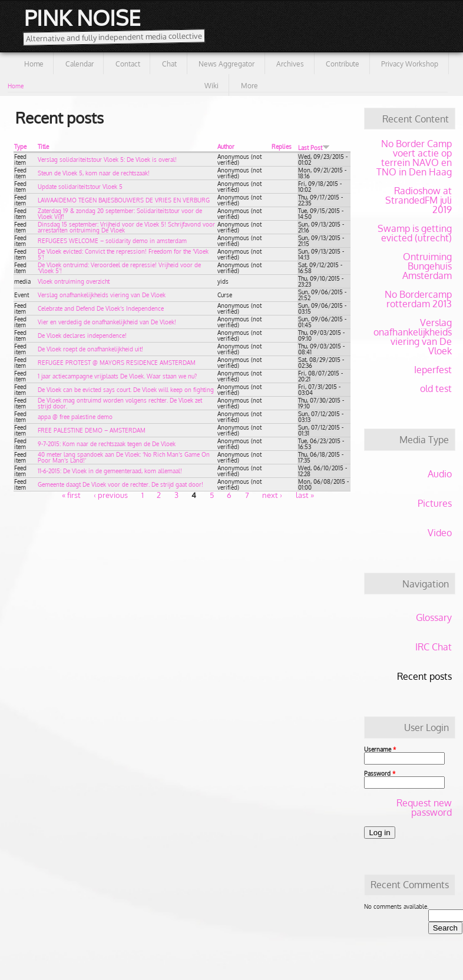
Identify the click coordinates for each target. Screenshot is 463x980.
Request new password (424, 808)
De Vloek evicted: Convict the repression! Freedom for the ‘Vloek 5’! (123, 254)
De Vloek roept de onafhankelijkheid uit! (90, 349)
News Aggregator (226, 64)
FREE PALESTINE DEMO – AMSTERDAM (92, 430)
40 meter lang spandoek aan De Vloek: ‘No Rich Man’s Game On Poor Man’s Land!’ (124, 457)
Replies (282, 147)
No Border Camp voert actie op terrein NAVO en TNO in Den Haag (414, 158)
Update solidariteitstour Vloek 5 (80, 187)
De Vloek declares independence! (82, 335)
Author (226, 147)
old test (436, 388)
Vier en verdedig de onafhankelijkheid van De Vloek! (107, 322)
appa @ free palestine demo (75, 417)
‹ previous (111, 495)
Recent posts (424, 676)
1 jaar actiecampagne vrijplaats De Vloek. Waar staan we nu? (117, 376)
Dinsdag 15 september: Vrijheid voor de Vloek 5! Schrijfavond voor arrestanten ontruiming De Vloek (126, 227)
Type (20, 147)
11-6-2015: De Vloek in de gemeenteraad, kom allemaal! (110, 471)
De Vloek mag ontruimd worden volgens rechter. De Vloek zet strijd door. (120, 403)
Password (380, 773)
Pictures (435, 503)
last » (305, 495)
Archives (290, 64)
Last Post (314, 148)
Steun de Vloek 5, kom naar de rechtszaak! (94, 173)
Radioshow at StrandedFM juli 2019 (419, 200)
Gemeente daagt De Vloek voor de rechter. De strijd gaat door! (120, 484)
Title (43, 147)
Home (34, 64)
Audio (440, 474)
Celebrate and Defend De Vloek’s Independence (101, 308)
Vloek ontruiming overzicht (74, 281)
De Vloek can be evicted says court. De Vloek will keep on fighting (126, 390)
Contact (128, 64)
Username (380, 749)
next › (272, 495)
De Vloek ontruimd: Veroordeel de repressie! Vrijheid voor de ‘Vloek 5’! (119, 268)
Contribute (343, 64)
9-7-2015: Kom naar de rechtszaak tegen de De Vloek (107, 444)
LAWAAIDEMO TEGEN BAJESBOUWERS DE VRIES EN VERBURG (124, 200)
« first (71, 495)
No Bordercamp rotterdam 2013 (418, 299)
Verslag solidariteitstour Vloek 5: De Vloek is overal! (107, 160)
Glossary (434, 617)
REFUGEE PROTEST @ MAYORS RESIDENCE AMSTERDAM (117, 363)
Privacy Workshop (410, 64)
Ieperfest (433, 370)
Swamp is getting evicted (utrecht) (415, 233)
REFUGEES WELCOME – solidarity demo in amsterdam (112, 241)
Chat (169, 64)
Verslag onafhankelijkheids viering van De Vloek (102, 295)
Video (440, 533)
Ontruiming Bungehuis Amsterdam (427, 266)
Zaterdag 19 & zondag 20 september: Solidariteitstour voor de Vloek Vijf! (120, 214)
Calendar (80, 64)
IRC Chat (434, 647)
